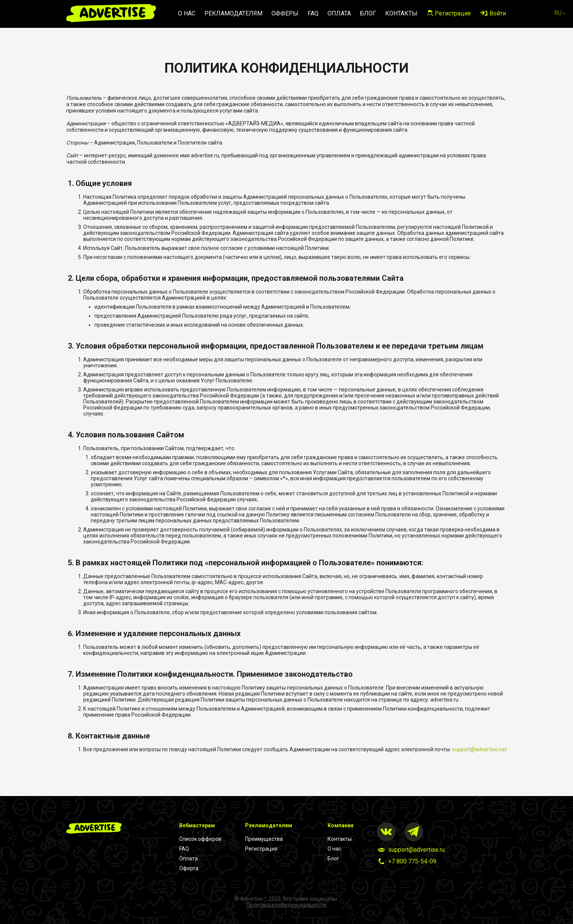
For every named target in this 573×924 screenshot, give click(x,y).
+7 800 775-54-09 (412, 861)
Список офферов (200, 839)
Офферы (285, 13)
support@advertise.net (479, 749)
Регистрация (261, 849)
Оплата (339, 13)
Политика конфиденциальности (286, 905)
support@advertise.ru (416, 850)
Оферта (189, 868)
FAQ (313, 13)
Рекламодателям (233, 13)
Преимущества (264, 839)
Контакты (401, 13)
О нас (187, 13)
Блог (368, 13)
